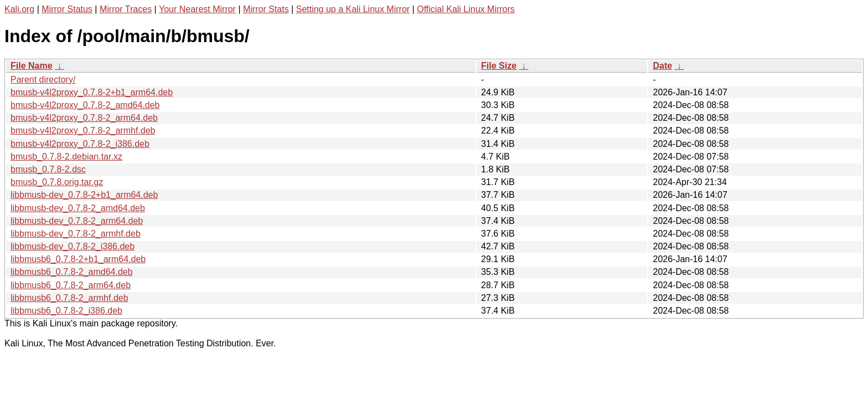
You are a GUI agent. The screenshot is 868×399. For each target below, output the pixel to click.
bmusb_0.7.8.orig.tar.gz (57, 182)
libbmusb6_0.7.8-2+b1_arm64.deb (78, 259)
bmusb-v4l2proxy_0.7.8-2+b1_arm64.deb (92, 92)
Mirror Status (67, 9)
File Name (32, 66)
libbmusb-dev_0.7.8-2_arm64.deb (77, 221)
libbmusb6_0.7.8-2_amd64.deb (72, 272)
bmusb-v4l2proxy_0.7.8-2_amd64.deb (85, 105)
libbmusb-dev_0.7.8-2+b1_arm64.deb (84, 195)
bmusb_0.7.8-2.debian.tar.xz (66, 157)
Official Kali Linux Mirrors (466, 9)
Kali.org (19, 9)
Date (662, 66)
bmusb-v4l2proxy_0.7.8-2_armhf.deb (83, 131)
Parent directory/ (43, 80)
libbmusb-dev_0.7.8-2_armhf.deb (76, 234)
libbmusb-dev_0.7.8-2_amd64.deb (78, 208)
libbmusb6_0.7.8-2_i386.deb (66, 311)
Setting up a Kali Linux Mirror (353, 9)
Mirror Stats (266, 9)
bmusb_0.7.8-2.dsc (48, 169)
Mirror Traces (126, 9)
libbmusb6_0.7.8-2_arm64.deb (71, 285)
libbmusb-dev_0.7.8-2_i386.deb (73, 246)
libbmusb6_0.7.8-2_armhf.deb (69, 298)
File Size (499, 66)
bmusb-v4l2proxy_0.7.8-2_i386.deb (80, 144)
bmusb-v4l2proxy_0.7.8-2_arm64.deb (84, 118)
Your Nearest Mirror (197, 9)
